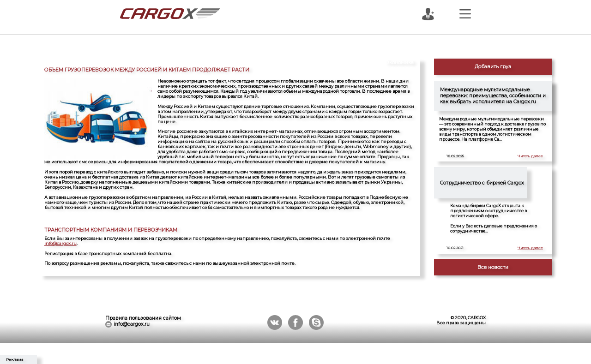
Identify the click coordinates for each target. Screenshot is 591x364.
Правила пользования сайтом (143, 318)
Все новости (493, 267)
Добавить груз (493, 67)
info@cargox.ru (60, 243)
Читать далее (530, 156)
